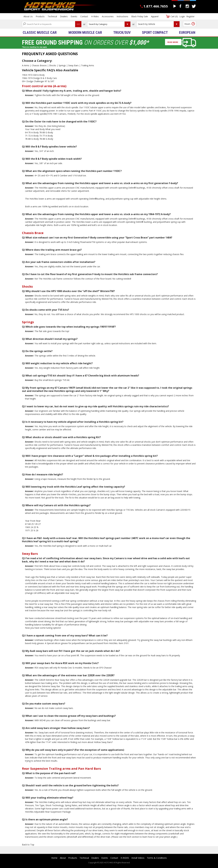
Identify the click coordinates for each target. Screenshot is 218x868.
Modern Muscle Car (85, 33)
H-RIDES (125, 858)
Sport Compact (155, 33)
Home (54, 858)
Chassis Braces (39, 65)
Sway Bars (73, 65)
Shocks (53, 65)
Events (74, 16)
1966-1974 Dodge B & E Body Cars (39, 78)
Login (182, 16)
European (187, 33)
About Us (28, 16)
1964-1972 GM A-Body (33, 75)
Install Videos (138, 858)
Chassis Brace (33, 233)
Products (40, 16)
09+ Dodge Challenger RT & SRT (38, 81)
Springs (62, 65)
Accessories (108, 16)
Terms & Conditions (157, 858)
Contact (84, 16)
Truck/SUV (122, 33)
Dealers (64, 16)
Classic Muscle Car (40, 33)
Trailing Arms (88, 65)
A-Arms (26, 65)
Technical (52, 16)
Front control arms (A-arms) (44, 86)
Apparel (155, 16)
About (63, 858)
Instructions (122, 16)
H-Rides (95, 16)
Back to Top (28, 845)
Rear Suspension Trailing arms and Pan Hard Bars (61, 769)
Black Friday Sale (140, 16)
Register (190, 16)
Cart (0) (174, 16)
